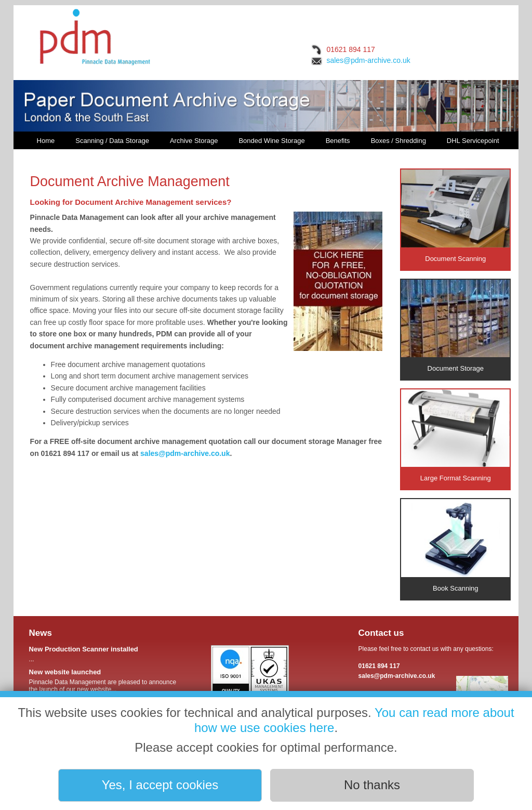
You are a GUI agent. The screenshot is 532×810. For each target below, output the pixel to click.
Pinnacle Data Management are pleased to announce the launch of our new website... (104, 681)
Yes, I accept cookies (160, 785)
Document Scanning (455, 216)
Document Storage (455, 326)
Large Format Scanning (455, 436)
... (104, 654)
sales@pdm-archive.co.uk (368, 60)
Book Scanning (455, 546)
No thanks (372, 785)
